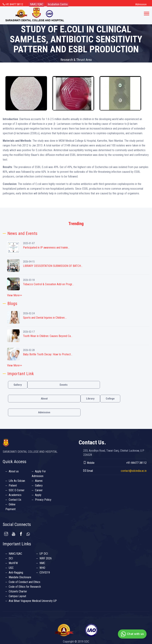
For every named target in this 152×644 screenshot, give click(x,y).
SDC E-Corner (17, 490)
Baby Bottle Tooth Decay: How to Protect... (48, 354)
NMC (42, 563)
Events (64, 385)
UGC (11, 568)
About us (14, 471)
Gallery (18, 385)
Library (90, 399)
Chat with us (132, 634)
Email (88, 471)
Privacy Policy (43, 500)
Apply (38, 495)
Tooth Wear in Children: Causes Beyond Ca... (48, 336)
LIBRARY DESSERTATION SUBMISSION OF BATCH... (53, 266)
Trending (76, 224)
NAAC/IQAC (15, 554)
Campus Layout (17, 596)
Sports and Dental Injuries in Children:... (45, 318)
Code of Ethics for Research (25, 587)
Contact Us (15, 500)
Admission (141, 4)
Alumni (39, 481)
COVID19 (45, 573)
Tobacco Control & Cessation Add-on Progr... (48, 284)
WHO (42, 568)
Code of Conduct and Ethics (24, 582)
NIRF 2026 (46, 558)
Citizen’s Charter (18, 591)
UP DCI (44, 554)
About (44, 399)
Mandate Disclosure (20, 577)
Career (39, 490)
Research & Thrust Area (76, 60)
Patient (13, 485)
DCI (11, 558)
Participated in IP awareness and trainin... (46, 248)
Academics (15, 495)
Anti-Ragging (16, 573)
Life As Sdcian (17, 481)
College (110, 399)
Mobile (89, 463)
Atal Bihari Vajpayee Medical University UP (33, 601)
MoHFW (13, 563)
